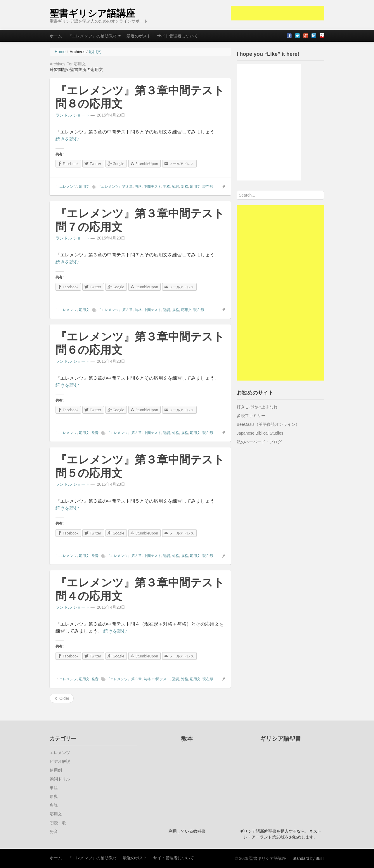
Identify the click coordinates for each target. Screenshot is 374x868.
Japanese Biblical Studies (260, 433)
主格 (167, 187)
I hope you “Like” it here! (268, 54)
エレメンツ (68, 187)
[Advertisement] (278, 13)
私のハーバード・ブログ (259, 442)
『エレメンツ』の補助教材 (94, 36)
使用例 (56, 770)
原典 (54, 796)
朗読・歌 (58, 823)
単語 (54, 788)
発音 (95, 433)
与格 (138, 187)
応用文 (84, 187)
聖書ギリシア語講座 (92, 13)
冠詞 (176, 187)
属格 (176, 310)
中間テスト (153, 187)
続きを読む (67, 139)
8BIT (320, 858)
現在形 (208, 187)
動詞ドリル (60, 779)
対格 (185, 187)
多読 (54, 805)
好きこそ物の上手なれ (257, 407)
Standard (301, 858)
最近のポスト (139, 36)
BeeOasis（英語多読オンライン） (268, 424)
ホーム (56, 36)
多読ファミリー (251, 416)
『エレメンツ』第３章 (115, 187)
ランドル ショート (72, 115)
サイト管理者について (177, 36)
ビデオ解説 (60, 761)
